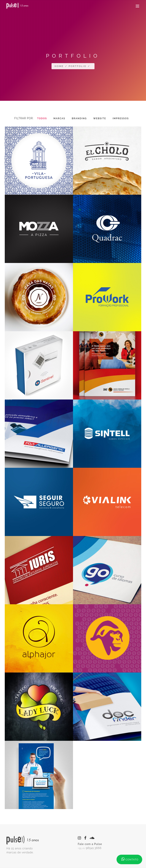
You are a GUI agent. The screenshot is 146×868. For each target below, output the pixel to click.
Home (59, 66)
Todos (42, 118)
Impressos (121, 118)
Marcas (59, 118)
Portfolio (77, 66)
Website (100, 118)
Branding (79, 118)
